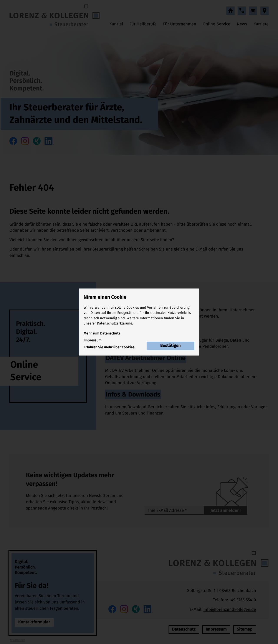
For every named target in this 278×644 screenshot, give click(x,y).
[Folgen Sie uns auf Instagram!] (25, 141)
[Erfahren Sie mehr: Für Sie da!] (34, 622)
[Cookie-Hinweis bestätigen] (170, 346)
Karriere (261, 24)
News (242, 24)
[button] (242, 11)
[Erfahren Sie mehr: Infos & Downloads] (187, 405)
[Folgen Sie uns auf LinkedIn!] (49, 141)
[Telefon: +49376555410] (242, 600)
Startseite (150, 240)
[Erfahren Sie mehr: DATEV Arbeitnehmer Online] (187, 371)
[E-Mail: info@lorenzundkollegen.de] (253, 11)
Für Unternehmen (180, 24)
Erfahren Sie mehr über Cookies (109, 347)
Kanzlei (116, 24)
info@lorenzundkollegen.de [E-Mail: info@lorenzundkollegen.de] (230, 610)
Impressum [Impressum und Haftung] (93, 340)
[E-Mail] (174, 510)
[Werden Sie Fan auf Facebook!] (13, 141)
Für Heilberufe (143, 24)
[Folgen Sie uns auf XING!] (37, 141)
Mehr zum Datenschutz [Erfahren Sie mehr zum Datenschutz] (102, 333)
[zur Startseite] (55, 15)
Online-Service (216, 24)
